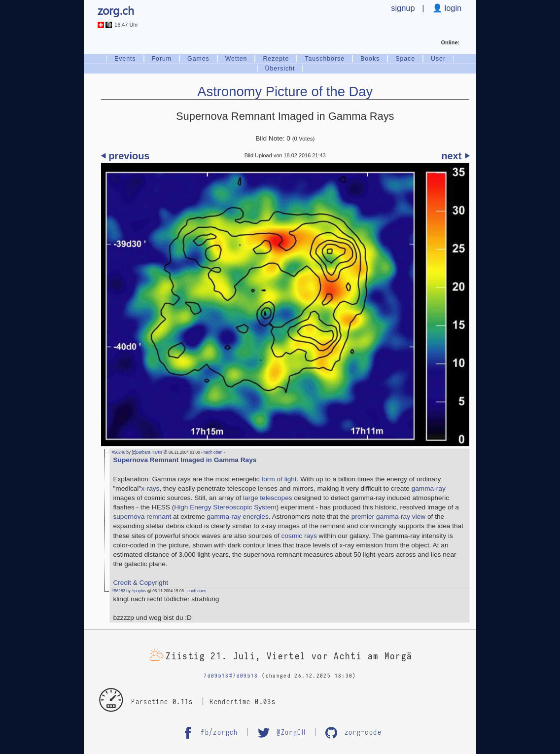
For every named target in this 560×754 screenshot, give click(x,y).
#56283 (119, 591)
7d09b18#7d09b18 (231, 676)
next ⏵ (455, 156)
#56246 (119, 452)
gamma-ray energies (237, 517)
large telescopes (268, 498)
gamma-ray (429, 488)
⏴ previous (125, 156)
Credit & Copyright (140, 583)
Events (125, 59)
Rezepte (276, 59)
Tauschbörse (325, 59)
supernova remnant (142, 517)
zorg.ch (116, 10)
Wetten (236, 59)
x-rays (150, 488)
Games (198, 59)
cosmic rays (299, 536)
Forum (162, 59)
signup (403, 8)
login (452, 8)
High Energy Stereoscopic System (225, 507)
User (438, 59)
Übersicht (280, 69)
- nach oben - (213, 452)
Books (370, 59)
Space (405, 59)
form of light (279, 479)
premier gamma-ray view (388, 517)
